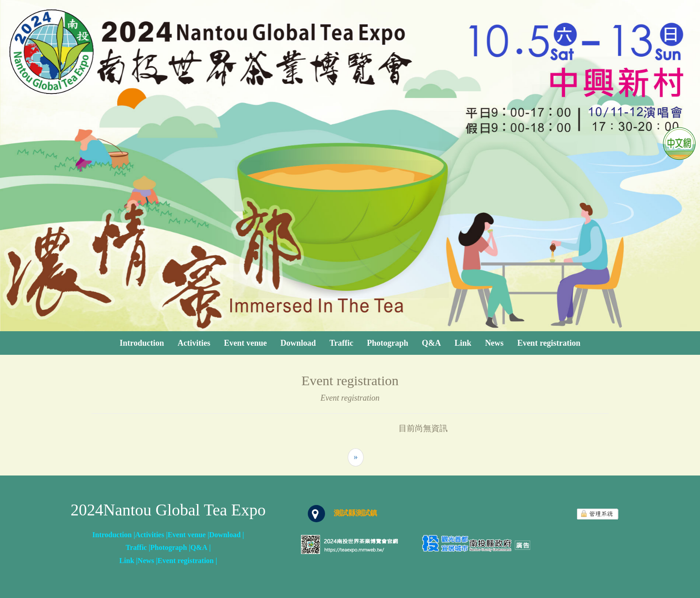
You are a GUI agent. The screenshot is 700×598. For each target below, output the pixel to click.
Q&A (431, 343)
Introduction (142, 343)
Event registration (549, 343)
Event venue (245, 343)
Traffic (342, 343)
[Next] (356, 457)
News (494, 343)
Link (463, 343)
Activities (194, 343)
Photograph (387, 343)
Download (298, 343)
